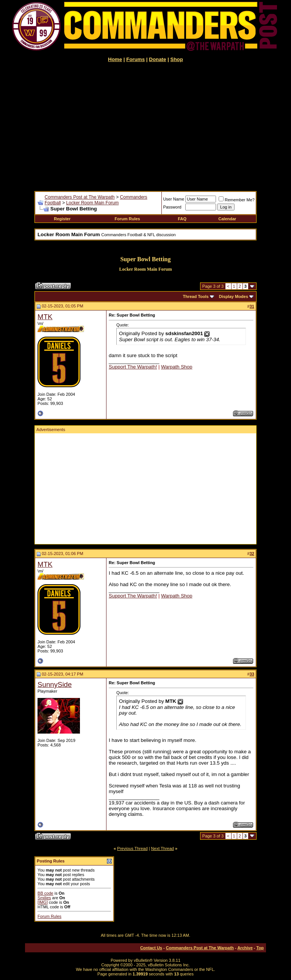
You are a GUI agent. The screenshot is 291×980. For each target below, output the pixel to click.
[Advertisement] (145, 127)
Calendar (227, 219)
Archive (245, 948)
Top (260, 948)
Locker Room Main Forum (93, 203)
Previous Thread (132, 848)
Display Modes (234, 296)
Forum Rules (128, 219)
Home (115, 59)
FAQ (182, 219)
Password (172, 207)
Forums (135, 59)
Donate (157, 59)
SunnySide (55, 684)
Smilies (44, 898)
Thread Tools (196, 296)
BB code (45, 893)
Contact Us (151, 948)
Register (62, 219)
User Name (174, 199)
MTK (45, 317)
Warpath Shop (177, 367)
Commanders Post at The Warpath (80, 197)
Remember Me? (237, 200)
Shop (177, 59)
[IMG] (43, 902)
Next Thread (163, 848)
